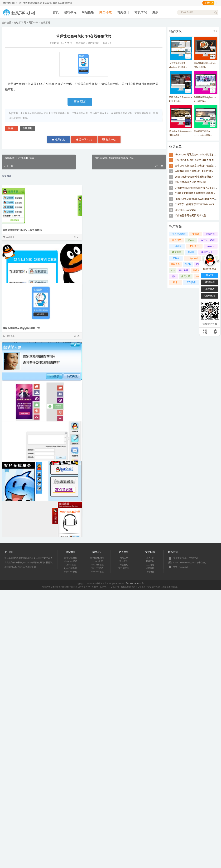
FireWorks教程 (97, 572)
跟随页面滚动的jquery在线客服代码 (22, 230)
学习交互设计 (208, 252)
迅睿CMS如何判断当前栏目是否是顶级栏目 (198, 160)
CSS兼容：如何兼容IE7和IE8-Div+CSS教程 (197, 204)
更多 (155, 12)
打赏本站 (109, 139)
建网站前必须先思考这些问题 (190, 182)
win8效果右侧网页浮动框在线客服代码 (24, 536)
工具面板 (177, 246)
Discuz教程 (71, 565)
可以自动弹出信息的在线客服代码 (21, 460)
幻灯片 (188, 264)
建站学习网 (20, 23)
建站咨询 (210, 282)
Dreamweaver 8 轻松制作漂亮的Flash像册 (198, 188)
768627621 (184, 567)
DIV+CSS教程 (97, 568)
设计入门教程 (208, 240)
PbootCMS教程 (71, 561)
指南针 (196, 234)
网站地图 (150, 572)
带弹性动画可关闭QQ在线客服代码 (21, 383)
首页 (56, 12)
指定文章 (186, 276)
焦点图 (191, 252)
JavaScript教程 (97, 565)
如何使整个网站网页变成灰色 (190, 215)
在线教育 (184, 270)
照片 (174, 276)
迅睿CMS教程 (71, 558)
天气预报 (191, 282)
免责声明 (150, 568)
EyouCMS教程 (71, 568)
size (173, 270)
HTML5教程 (97, 561)
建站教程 (70, 12)
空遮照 (176, 258)
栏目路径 (194, 246)
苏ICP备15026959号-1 (136, 583)
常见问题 (150, 552)
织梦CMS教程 (71, 572)
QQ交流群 (210, 296)
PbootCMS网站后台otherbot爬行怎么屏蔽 (198, 154)
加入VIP (150, 558)
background (192, 258)
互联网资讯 (124, 568)
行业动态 (124, 565)
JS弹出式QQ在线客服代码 (16, 307)
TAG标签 (150, 565)
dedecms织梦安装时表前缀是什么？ (194, 177)
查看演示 (80, 102)
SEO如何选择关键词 (185, 210)
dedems (211, 246)
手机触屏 (198, 270)
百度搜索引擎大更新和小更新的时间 (194, 171)
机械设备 (175, 264)
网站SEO (124, 558)
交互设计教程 (179, 234)
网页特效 (105, 12)
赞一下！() (84, 139)
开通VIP (208, 3)
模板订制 (150, 561)
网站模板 (88, 12)
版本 (175, 282)
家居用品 (177, 240)
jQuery (191, 240)
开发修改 (210, 289)
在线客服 (46, 23)
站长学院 (141, 12)
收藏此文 (58, 139)
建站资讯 (124, 561)
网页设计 (123, 12)
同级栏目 (210, 234)
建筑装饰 (177, 252)
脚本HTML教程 (97, 558)
